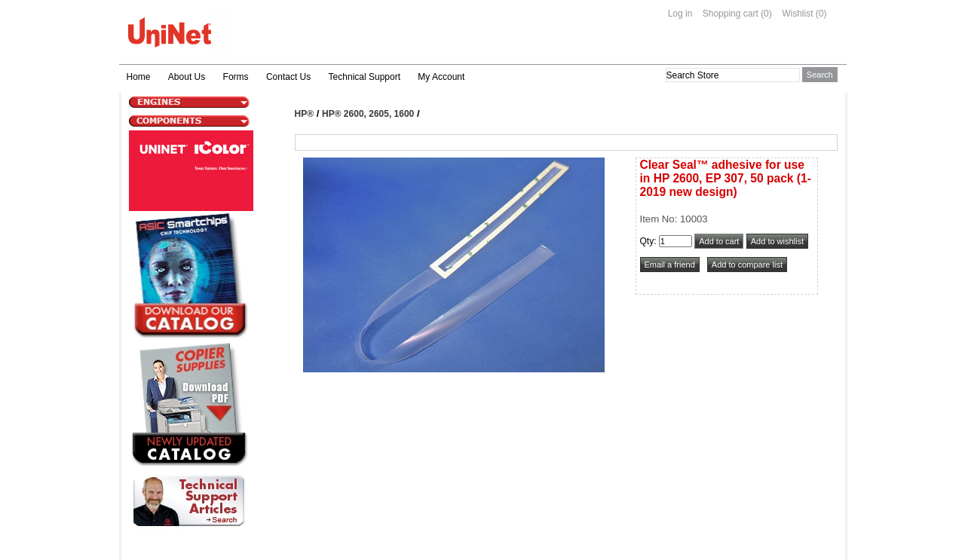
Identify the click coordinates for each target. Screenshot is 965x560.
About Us (187, 77)
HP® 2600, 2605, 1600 (368, 114)
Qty (647, 241)
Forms (236, 77)
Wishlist (797, 14)
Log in (680, 14)
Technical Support (365, 77)
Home (139, 77)
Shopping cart (731, 14)
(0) (766, 14)
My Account (441, 77)
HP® (305, 114)
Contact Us (288, 77)
